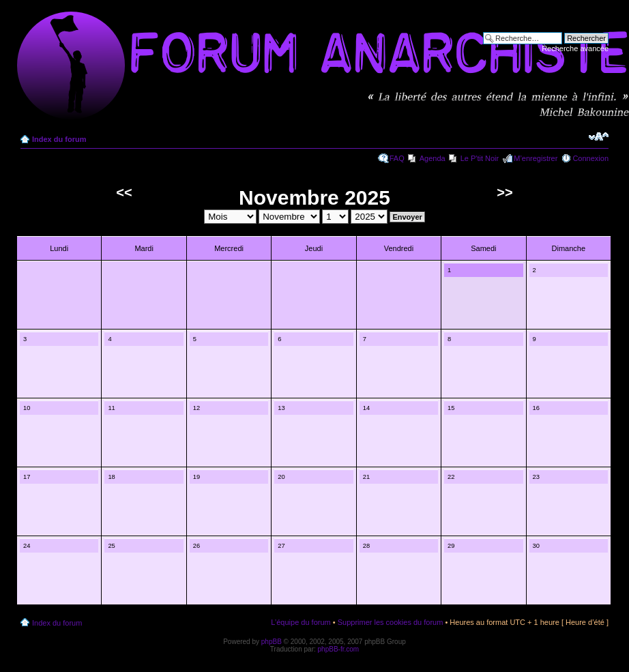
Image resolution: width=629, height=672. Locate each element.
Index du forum (59, 139)
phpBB (272, 642)
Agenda (433, 158)
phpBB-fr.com (339, 649)
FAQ (397, 158)
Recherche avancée (575, 48)
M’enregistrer (536, 158)
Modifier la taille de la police (599, 136)
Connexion (590, 158)
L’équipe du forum (301, 622)
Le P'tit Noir (480, 158)
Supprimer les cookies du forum (391, 622)
